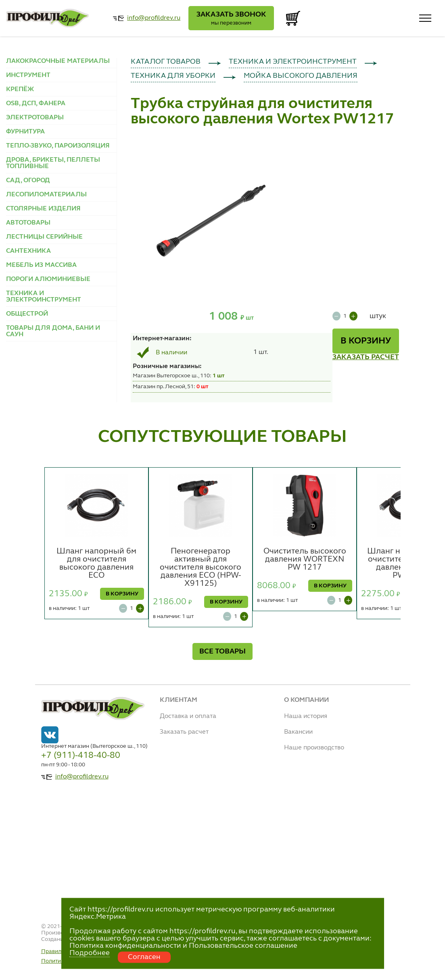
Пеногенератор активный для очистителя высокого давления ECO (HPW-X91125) (201, 568)
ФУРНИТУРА (25, 132)
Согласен (144, 957)
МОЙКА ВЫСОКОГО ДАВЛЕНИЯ (301, 76)
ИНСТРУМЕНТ (28, 75)
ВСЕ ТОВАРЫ (222, 651)
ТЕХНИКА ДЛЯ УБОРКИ (173, 76)
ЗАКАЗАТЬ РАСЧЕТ (366, 357)
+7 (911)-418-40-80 (81, 755)
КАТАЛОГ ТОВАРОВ (166, 62)
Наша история (306, 716)
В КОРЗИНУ (366, 341)
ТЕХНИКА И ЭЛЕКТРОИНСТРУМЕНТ (44, 297)
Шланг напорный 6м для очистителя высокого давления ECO (96, 564)
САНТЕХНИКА (28, 251)
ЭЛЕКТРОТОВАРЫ (35, 118)
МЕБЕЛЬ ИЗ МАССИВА (41, 265)
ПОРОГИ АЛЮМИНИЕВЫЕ (48, 279)
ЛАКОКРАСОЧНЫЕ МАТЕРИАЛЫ (58, 61)
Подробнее (90, 953)
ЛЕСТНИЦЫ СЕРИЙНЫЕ (44, 237)
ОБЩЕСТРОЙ (27, 314)
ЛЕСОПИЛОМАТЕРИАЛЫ (46, 195)
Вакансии (298, 732)
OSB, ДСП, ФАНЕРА (36, 104)
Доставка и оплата (188, 716)
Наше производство (314, 748)
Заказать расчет (184, 732)
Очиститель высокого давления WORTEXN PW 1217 (305, 560)
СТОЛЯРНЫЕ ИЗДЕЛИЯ (43, 209)
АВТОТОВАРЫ (28, 223)
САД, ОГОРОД (28, 181)
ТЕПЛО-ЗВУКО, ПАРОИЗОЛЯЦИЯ (58, 146)
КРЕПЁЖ (20, 89)
